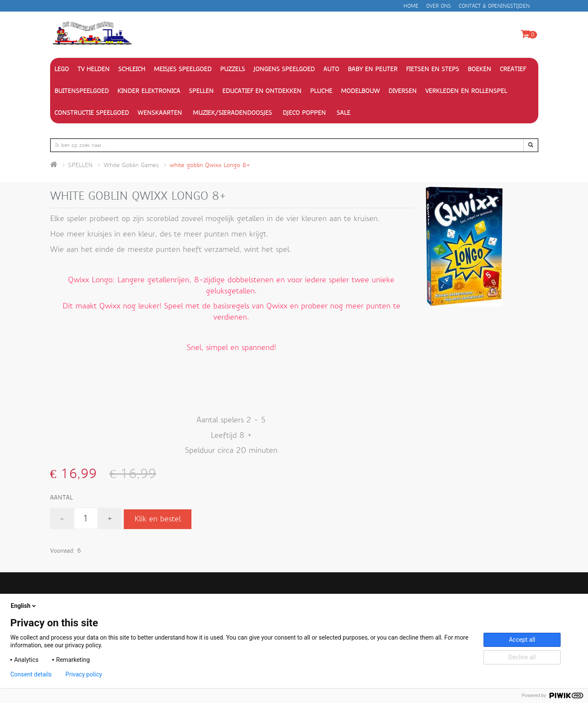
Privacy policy (84, 674)
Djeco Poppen (304, 113)
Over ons (439, 6)
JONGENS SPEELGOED (284, 69)
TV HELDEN (94, 69)
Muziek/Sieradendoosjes (232, 113)
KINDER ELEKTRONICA (149, 91)
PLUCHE (321, 91)
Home (411, 6)
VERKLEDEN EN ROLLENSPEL (466, 91)
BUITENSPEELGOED (82, 91)
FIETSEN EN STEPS (433, 69)
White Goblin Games (131, 165)
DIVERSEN (403, 91)
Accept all (522, 640)
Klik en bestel (158, 519)
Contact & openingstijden (494, 6)
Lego (62, 69)
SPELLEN (201, 91)
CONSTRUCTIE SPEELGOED (92, 113)
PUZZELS (233, 69)
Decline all (522, 657)
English (24, 606)
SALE (343, 113)
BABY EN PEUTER (373, 69)
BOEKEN (479, 69)
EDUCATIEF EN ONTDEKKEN (262, 91)
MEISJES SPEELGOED (183, 69)
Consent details (31, 674)
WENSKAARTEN (160, 113)
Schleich (132, 69)
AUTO (331, 69)
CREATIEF (513, 69)
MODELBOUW (360, 91)
